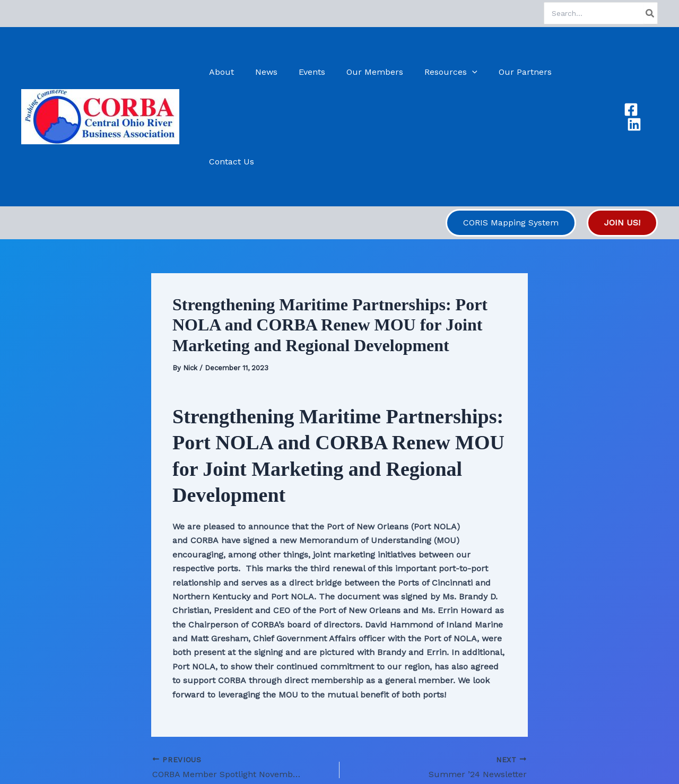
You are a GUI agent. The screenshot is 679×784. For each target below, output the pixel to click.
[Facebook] (630, 72)
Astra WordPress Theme (404, 757)
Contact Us (581, 72)
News (273, 72)
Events (315, 72)
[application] (466, 72)
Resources (445, 72)
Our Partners (515, 72)
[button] (511, 133)
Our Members (373, 72)
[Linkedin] (651, 72)
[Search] (650, 13)
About (233, 72)
